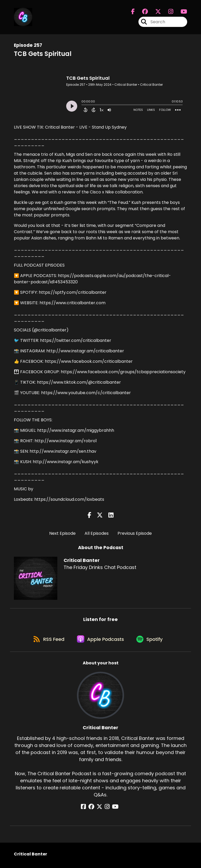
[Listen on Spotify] (151, 641)
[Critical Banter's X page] (155, 12)
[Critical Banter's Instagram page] (168, 12)
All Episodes (97, 533)
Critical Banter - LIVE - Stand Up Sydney (86, 127)
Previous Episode (135, 533)
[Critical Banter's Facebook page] (133, 12)
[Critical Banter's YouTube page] (113, 809)
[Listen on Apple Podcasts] (100, 641)
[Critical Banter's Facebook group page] (142, 12)
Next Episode (62, 533)
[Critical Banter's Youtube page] (181, 12)
